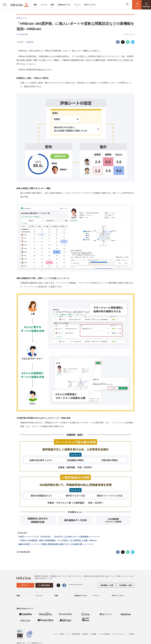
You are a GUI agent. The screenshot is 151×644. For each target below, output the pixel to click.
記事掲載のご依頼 (107, 585)
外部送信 (132, 634)
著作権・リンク (64, 634)
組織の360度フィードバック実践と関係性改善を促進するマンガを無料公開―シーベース (56, 544)
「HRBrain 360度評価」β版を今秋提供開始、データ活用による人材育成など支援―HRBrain (58, 540)
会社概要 (93, 634)
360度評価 (30, 42)
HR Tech (20, 42)
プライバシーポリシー (119, 634)
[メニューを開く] (5, 5)
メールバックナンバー (75, 585)
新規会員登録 (44, 585)
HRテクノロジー (90, 5)
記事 (52, 5)
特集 (35, 5)
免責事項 (85, 634)
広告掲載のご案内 (126, 585)
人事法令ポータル (64, 5)
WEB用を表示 (23, 552)
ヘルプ (55, 634)
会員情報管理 (76, 634)
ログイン (25, 585)
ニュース (44, 5)
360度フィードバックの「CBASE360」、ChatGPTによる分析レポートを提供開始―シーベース (59, 537)
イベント (77, 5)
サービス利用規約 (104, 634)
